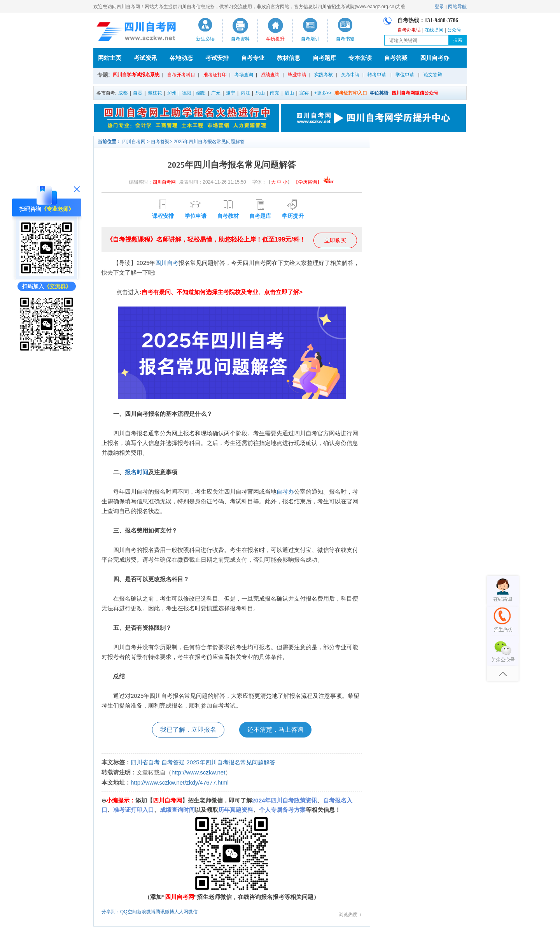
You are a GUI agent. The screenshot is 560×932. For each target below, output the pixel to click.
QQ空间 (129, 912)
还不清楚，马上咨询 (275, 730)
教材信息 (289, 58)
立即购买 (335, 240)
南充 (275, 93)
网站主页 (110, 58)
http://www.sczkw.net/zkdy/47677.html (180, 782)
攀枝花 (155, 93)
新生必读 (205, 39)
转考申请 (377, 75)
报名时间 (136, 472)
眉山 (289, 93)
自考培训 (310, 39)
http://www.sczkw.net (198, 772)
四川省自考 (145, 762)
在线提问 (434, 30)
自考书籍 (345, 39)
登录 (439, 7)
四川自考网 (134, 142)
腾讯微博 (165, 912)
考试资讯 (145, 58)
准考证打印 (215, 75)
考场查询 (244, 75)
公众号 (454, 30)
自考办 (285, 491)
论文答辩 (433, 75)
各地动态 (181, 58)
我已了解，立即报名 (188, 730)
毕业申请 (297, 75)
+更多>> (323, 93)
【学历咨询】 (314, 182)
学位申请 (405, 75)
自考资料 (240, 39)
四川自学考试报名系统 (136, 75)
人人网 (181, 912)
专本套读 (360, 58)
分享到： (111, 912)
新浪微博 (146, 912)
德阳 (187, 93)
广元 (216, 93)
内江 (245, 93)
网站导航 (457, 7)
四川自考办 (435, 58)
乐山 (260, 93)
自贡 (138, 93)
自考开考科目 (181, 75)
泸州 (172, 93)
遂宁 (231, 93)
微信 (193, 912)
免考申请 (350, 75)
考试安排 (217, 58)
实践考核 (324, 75)
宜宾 (304, 93)
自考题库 (324, 58)
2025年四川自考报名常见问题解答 (209, 142)
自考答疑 (396, 58)
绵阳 (201, 93)
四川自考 (167, 263)
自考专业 (253, 58)
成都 (123, 93)
